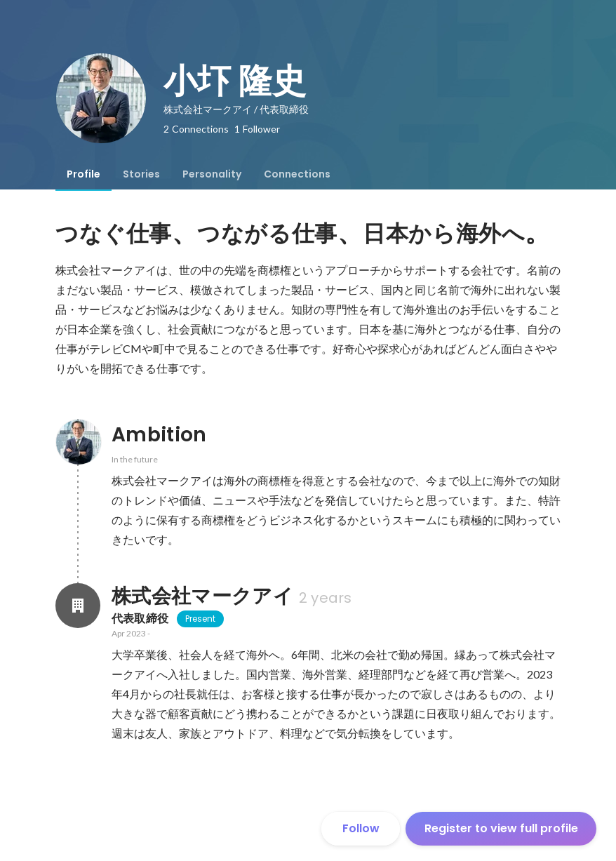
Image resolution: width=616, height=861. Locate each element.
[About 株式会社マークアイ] (78, 606)
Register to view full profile (501, 828)
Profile (83, 174)
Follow (361, 828)
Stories (141, 174)
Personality (212, 174)
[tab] (83, 174)
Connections (297, 174)
